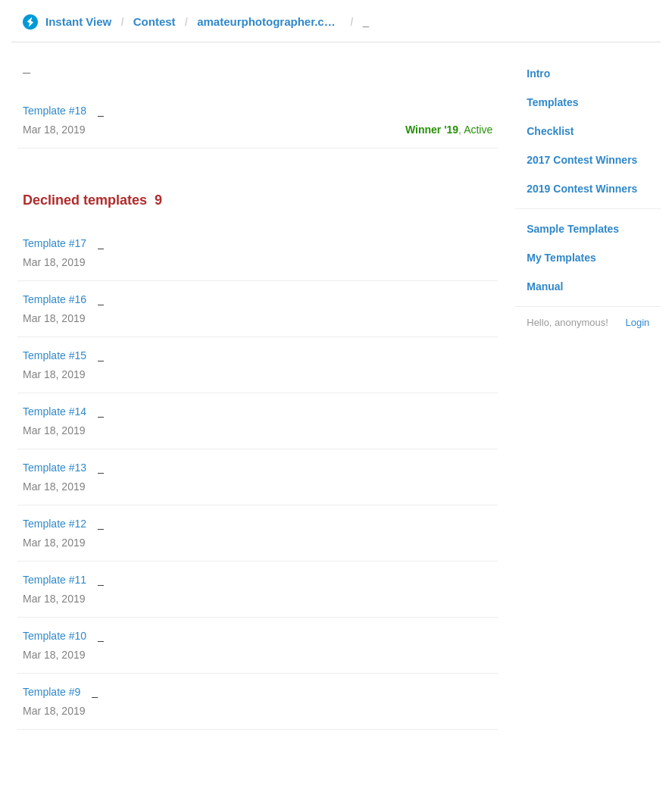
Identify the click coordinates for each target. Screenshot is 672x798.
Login (637, 322)
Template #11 (55, 580)
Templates (552, 102)
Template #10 (55, 636)
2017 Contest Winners (582, 160)
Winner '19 (432, 130)
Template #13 (55, 468)
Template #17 (55, 243)
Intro (538, 74)
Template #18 (55, 111)
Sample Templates (573, 229)
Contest (155, 22)
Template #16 (55, 299)
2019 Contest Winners (582, 189)
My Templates (561, 258)
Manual (545, 286)
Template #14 (55, 412)
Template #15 (55, 355)
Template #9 (52, 692)
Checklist (550, 131)
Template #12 (55, 524)
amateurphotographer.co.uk (269, 22)
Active (478, 130)
